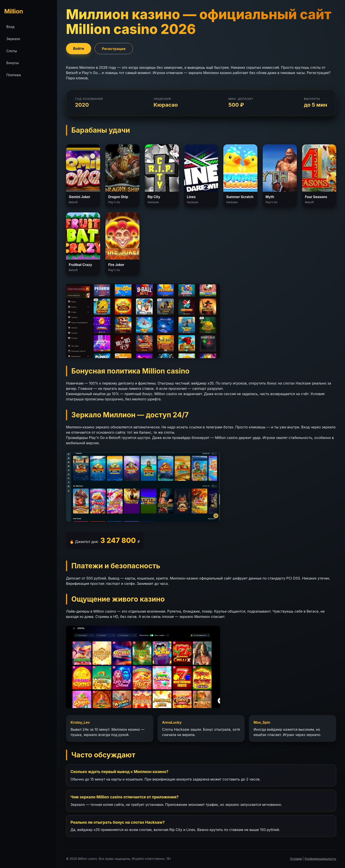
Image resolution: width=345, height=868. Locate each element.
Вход (10, 27)
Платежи (14, 75)
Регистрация (114, 48)
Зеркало (13, 39)
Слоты (12, 51)
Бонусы (13, 63)
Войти (79, 48)
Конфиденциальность (320, 859)
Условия (296, 859)
